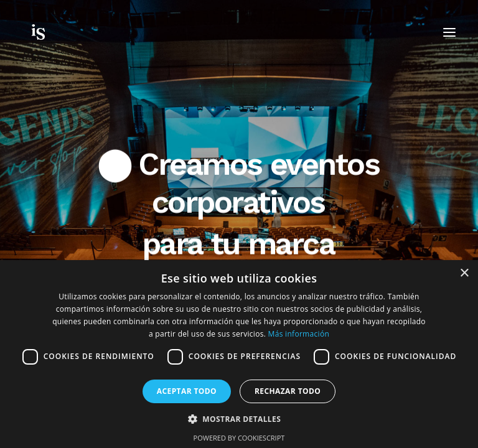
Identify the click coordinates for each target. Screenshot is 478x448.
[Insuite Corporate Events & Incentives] (61, 32)
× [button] (464, 273)
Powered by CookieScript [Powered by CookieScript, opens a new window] (239, 438)
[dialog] (239, 354)
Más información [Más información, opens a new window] (299, 334)
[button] (239, 418)
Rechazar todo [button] (288, 391)
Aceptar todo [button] (187, 391)
